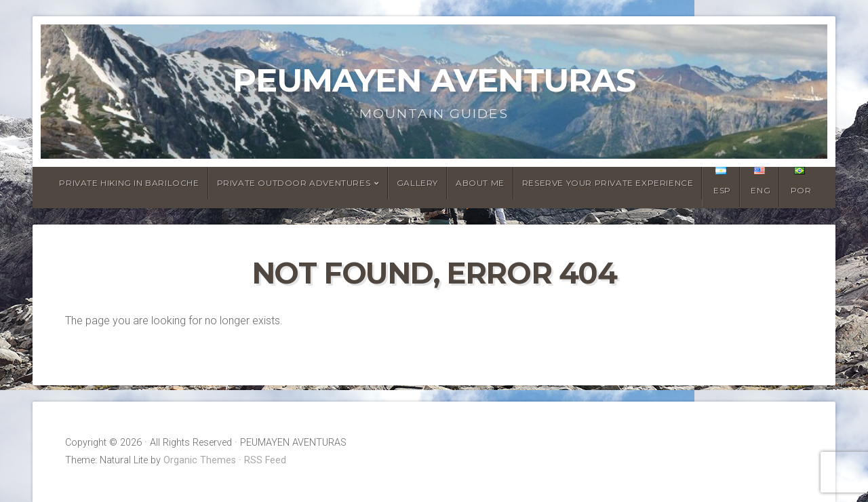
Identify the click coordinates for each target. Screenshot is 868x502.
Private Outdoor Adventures (294, 183)
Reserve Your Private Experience (608, 183)
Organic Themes (200, 460)
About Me (480, 183)
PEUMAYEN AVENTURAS (434, 80)
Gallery (417, 183)
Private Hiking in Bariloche (129, 183)
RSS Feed (265, 460)
